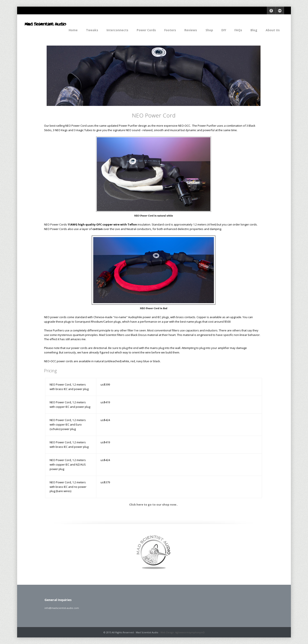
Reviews (191, 30)
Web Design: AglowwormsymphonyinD (183, 632)
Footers (170, 30)
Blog (254, 30)
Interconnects (117, 30)
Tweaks (92, 30)
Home (73, 30)
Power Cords (146, 30)
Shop (209, 30)
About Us (273, 30)
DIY (224, 30)
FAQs (238, 30)
